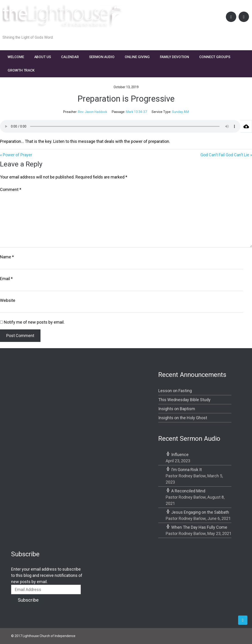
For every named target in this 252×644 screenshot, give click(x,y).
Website (8, 300)
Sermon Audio (102, 57)
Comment (11, 189)
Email (6, 279)
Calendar (70, 57)
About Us (43, 57)
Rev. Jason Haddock (93, 112)
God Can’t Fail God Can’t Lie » (226, 155)
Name (7, 257)
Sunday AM (180, 112)
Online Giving (137, 57)
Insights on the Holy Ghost (183, 418)
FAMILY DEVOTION (174, 57)
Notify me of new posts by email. (34, 322)
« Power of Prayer (16, 155)
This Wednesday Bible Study (184, 400)
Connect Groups (215, 57)
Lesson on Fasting (175, 391)
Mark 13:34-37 (136, 112)
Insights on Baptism (177, 409)
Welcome (16, 57)
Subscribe (28, 600)
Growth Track (21, 70)
